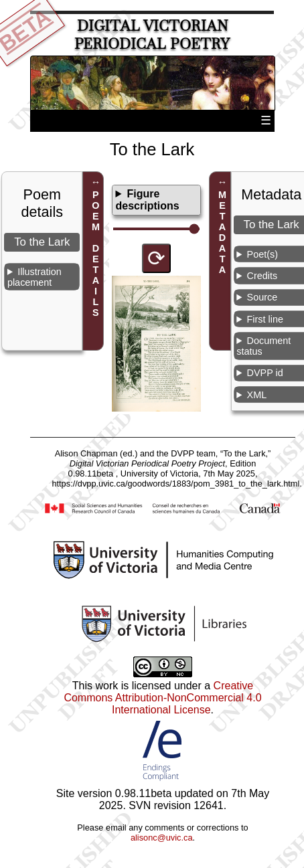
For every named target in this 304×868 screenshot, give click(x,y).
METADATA (222, 233)
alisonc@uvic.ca (162, 838)
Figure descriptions (147, 200)
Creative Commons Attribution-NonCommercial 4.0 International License (162, 698)
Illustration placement (34, 277)
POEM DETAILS (96, 254)
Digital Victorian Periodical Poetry (152, 35)
